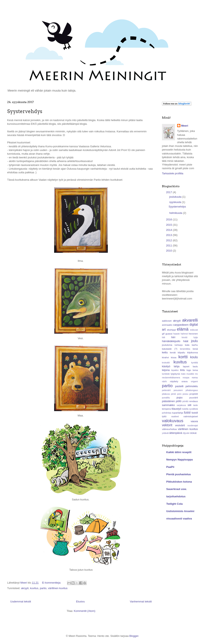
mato (183, 374)
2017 (169, 192)
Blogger (134, 636)
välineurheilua (169, 429)
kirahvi (165, 357)
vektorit (167, 425)
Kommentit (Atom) (85, 611)
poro (179, 394)
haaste (177, 334)
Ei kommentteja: (52, 583)
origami (194, 382)
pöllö (179, 401)
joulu (194, 341)
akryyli (25, 588)
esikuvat (194, 330)
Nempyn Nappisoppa (179, 460)
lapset (186, 366)
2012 (169, 240)
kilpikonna (192, 352)
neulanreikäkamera (171, 378)
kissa (174, 357)
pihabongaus (192, 390)
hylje (196, 337)
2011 (169, 245)
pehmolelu (192, 386)
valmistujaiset (191, 416)
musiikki (190, 374)
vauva (194, 421)
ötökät (193, 433)
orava (184, 381)
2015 (169, 225)
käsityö (166, 366)
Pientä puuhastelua (178, 474)
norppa (186, 378)
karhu (195, 345)
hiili (163, 337)
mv (196, 374)
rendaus (194, 401)
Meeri (185, 126)
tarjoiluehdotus (176, 496)
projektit (194, 394)
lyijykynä (175, 374)
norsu (195, 377)
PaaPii (170, 467)
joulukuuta (176, 197)
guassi (169, 334)
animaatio (167, 325)
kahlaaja (179, 345)
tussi (187, 412)
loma (195, 370)
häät (186, 341)
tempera (166, 409)
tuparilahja (178, 413)
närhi (164, 382)
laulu (195, 366)
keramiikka (185, 349)
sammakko (168, 405)
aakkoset (167, 321)
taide (195, 405)
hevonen (193, 334)
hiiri (173, 337)
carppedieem (181, 325)
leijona (166, 370)
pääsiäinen (168, 401)
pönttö (185, 401)
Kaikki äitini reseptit (179, 452)
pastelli (179, 386)
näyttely (174, 381)
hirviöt (184, 337)
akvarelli (190, 320)
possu (186, 394)
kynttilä (195, 363)
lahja (177, 366)
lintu (182, 370)
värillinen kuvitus (58, 588)
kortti (183, 357)
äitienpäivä (176, 433)
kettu (165, 352)
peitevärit (166, 390)
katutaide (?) (170, 349)
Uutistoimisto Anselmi (180, 511)
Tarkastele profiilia (173, 173)
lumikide (166, 374)
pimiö (174, 394)
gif (163, 334)
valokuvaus (173, 421)
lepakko (175, 370)
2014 (169, 230)
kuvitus (34, 588)
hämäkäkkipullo (171, 341)
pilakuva (166, 394)
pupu (179, 397)
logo (189, 370)
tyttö (164, 416)
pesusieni (178, 390)
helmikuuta (176, 213)
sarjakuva (181, 405)
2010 (169, 251)
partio (43, 588)
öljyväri (186, 433)
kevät (173, 352)
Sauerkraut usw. (177, 489)
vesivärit (180, 425)
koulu (194, 357)
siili (189, 405)
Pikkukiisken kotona (179, 482)
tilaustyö (177, 409)
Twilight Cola (174, 504)
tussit (195, 413)
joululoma (167, 345)
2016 (169, 219)
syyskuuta (176, 202)
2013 (169, 235)
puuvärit (194, 397)
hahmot (184, 334)
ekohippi (171, 330)
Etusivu (80, 601)
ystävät (165, 433)
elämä (183, 329)
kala (187, 345)
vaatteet (175, 417)
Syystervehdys (25, 111)
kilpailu (181, 352)
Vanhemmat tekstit (141, 601)
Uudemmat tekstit (21, 601)
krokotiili (166, 363)
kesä (195, 349)
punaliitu (166, 398)
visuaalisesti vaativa (179, 519)
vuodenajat (193, 426)
